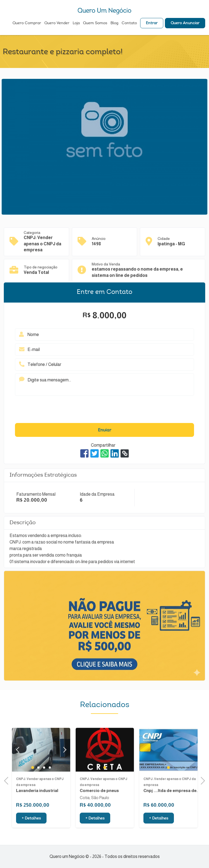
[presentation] (104, 411)
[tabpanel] (105, 763)
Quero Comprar (27, 23)
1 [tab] (33, 781)
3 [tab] (44, 781)
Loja (76, 23)
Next (63, 763)
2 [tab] (38, 781)
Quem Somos (95, 23)
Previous (8, 780)
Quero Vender (57, 23)
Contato (129, 23)
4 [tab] (50, 781)
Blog (114, 23)
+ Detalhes (31, 832)
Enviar (105, 430)
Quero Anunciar (185, 23)
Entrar (152, 23)
